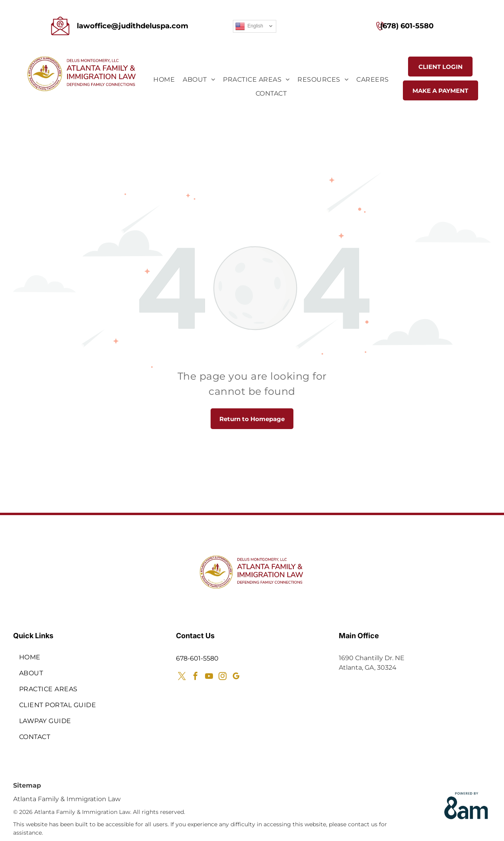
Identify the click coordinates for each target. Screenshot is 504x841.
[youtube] (209, 677)
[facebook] (195, 677)
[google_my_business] (236, 677)
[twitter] (182, 677)
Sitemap (27, 785)
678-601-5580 (197, 658)
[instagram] (223, 677)
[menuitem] (164, 80)
